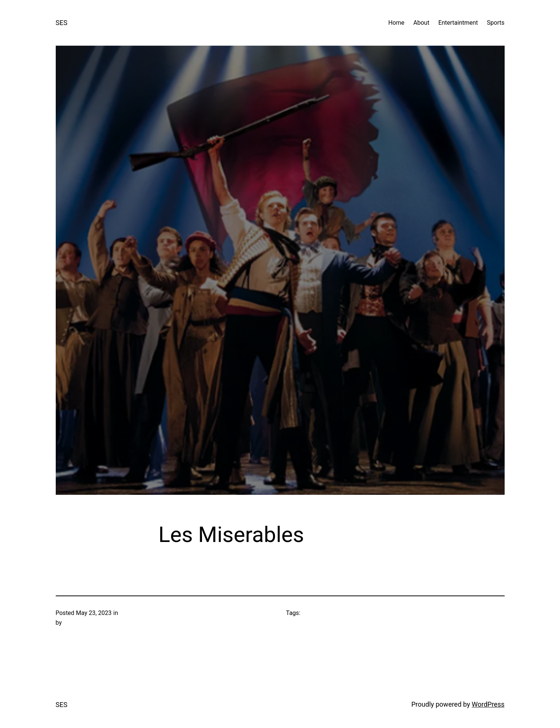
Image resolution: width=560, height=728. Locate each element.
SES (62, 23)
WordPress (488, 704)
